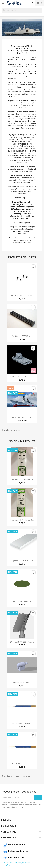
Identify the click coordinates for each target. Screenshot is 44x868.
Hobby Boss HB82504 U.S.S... (22, 417)
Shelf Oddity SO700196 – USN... (22, 377)
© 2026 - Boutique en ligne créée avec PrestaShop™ (18, 864)
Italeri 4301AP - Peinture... (22, 601)
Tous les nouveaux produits (17, 777)
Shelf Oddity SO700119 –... (22, 336)
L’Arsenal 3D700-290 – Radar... (22, 642)
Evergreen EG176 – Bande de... (22, 479)
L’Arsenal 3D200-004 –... (22, 683)
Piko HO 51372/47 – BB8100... (22, 295)
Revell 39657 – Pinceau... (22, 764)
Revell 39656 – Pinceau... (22, 723)
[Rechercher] (22, 10)
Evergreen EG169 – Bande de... (22, 561)
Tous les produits (12, 430)
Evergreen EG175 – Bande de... (22, 520)
